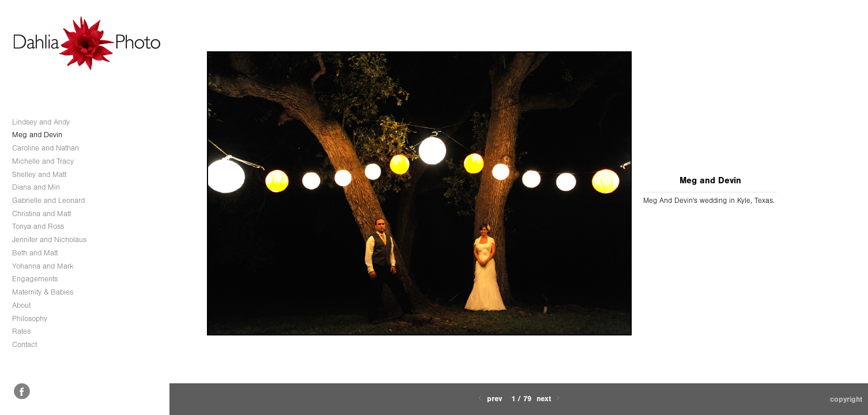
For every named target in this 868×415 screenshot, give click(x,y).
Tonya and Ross (38, 226)
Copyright (846, 399)
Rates (21, 331)
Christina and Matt (41, 214)
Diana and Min (36, 187)
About (21, 305)
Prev (489, 399)
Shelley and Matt (39, 174)
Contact (24, 344)
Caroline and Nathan (46, 148)
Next (549, 399)
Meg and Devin (37, 135)
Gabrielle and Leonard (48, 200)
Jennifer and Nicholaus (49, 239)
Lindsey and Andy (41, 122)
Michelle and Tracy (43, 161)
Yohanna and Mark (43, 266)
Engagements (35, 279)
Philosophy (30, 318)
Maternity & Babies (43, 292)
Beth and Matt (35, 253)
